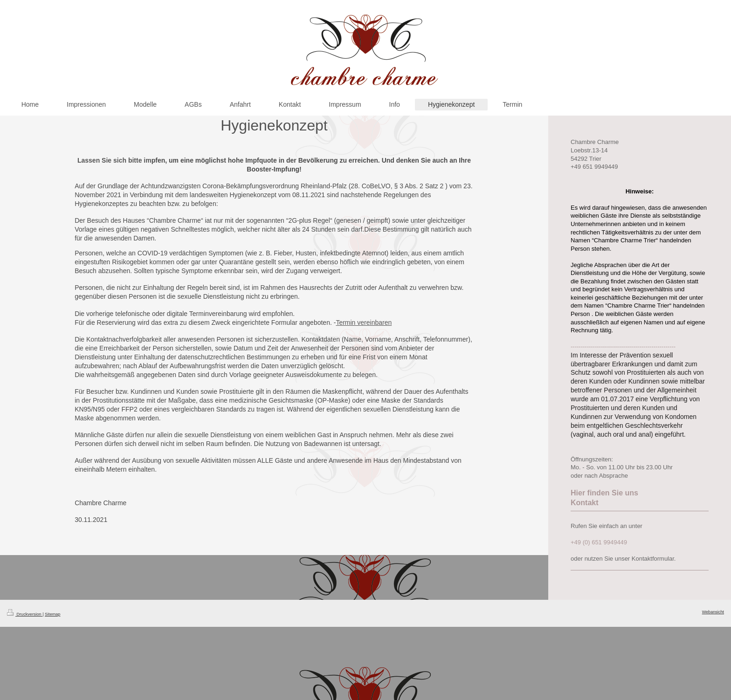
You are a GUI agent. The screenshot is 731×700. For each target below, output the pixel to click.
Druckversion (25, 614)
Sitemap (52, 614)
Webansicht (713, 612)
